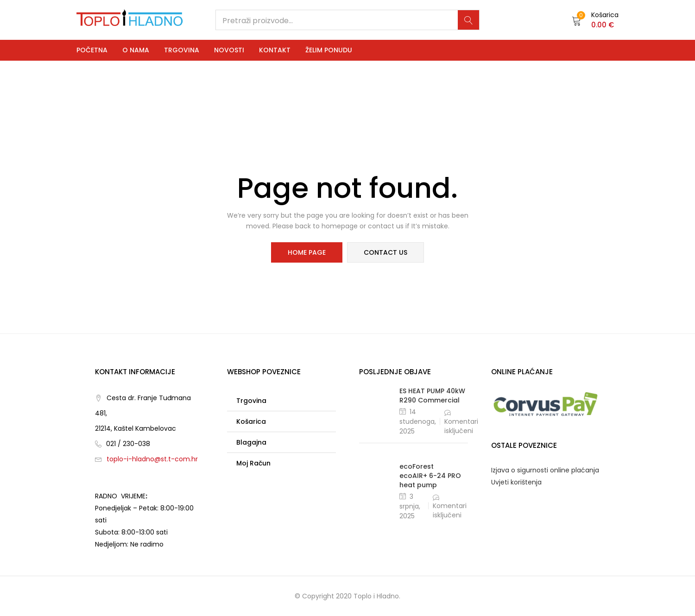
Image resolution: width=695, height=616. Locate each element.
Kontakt (275, 50)
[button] (595, 20)
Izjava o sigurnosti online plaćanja (545, 470)
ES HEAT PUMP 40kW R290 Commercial (432, 396)
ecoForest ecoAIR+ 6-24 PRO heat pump (430, 476)
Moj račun (253, 463)
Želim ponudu (329, 50)
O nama (136, 50)
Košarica (251, 421)
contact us (385, 252)
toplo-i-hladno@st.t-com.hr (152, 459)
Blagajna (251, 442)
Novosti (229, 50)
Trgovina (182, 50)
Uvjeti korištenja (516, 482)
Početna (92, 50)
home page (307, 252)
